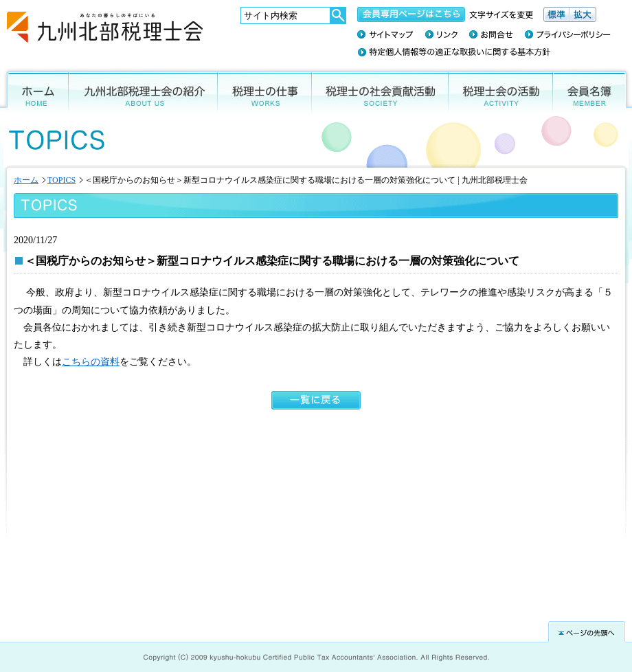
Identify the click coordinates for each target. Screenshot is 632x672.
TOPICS (61, 180)
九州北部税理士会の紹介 (143, 90)
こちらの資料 (91, 362)
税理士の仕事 (265, 90)
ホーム (34, 90)
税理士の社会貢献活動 (380, 90)
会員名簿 (592, 90)
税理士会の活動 (501, 90)
